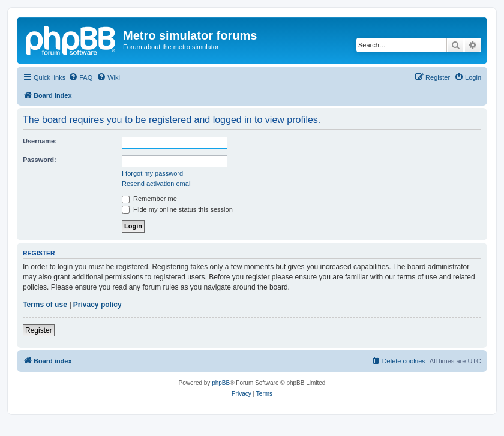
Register (39, 330)
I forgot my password (152, 173)
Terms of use (45, 305)
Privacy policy (97, 305)
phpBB (221, 383)
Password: (40, 160)
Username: (40, 141)
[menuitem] (80, 77)
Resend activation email (157, 184)
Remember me (149, 199)
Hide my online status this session (177, 209)
